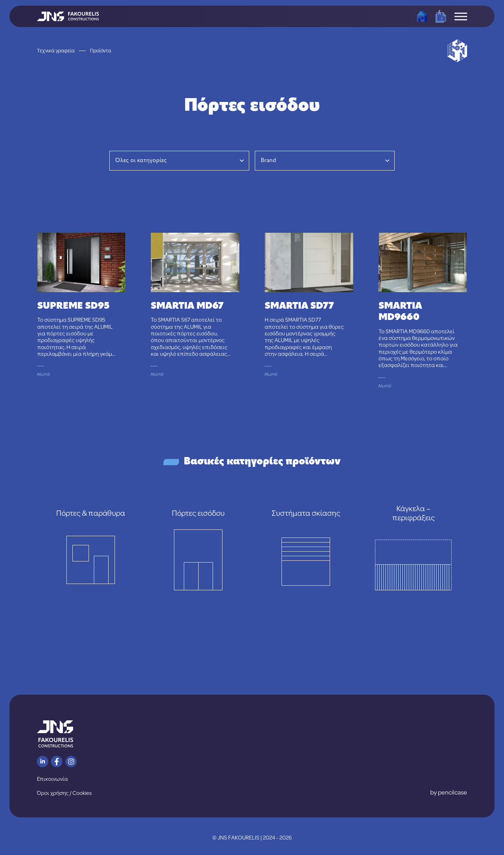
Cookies (82, 793)
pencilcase (453, 792)
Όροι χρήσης (53, 793)
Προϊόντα (101, 51)
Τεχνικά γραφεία (56, 51)
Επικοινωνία (52, 779)
